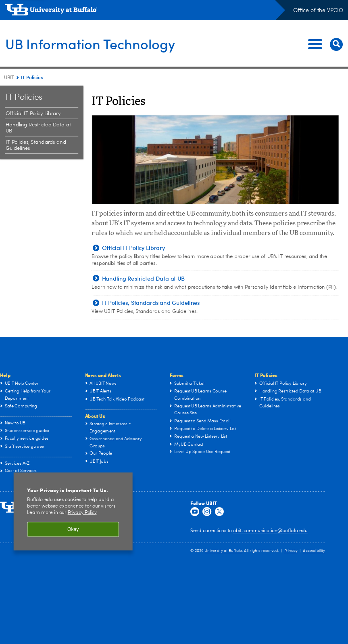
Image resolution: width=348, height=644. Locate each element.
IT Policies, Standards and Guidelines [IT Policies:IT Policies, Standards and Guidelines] (36, 145)
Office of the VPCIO (318, 10)
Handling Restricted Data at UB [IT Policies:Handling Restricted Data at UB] (38, 128)
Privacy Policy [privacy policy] (82, 513)
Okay (73, 529)
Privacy (291, 551)
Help (5, 375)
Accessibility (314, 551)
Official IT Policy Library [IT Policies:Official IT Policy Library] (33, 114)
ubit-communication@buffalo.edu (270, 531)
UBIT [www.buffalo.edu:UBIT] (9, 78)
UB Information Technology (95, 44)
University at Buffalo (223, 551)
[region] (73, 511)
